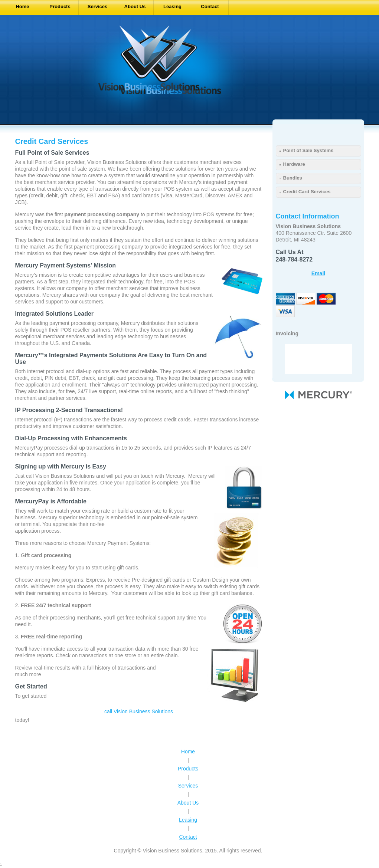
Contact (188, 837)
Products (188, 769)
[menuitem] (23, 8)
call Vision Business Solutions (139, 711)
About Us (188, 803)
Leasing (188, 820)
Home (188, 752)
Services (188, 786)
